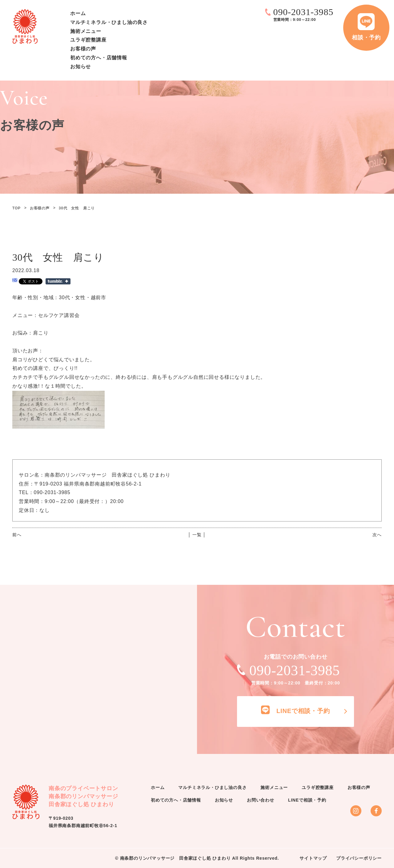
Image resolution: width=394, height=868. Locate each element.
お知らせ (80, 67)
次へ (377, 535)
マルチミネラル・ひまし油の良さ (109, 22)
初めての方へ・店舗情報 (99, 58)
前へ (17, 535)
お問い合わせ (261, 800)
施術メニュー (86, 31)
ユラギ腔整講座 (88, 40)
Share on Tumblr (58, 281)
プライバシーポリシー (359, 858)
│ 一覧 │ (197, 535)
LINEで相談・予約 (307, 800)
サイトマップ (313, 858)
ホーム (78, 13)
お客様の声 (83, 49)
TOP (16, 208)
